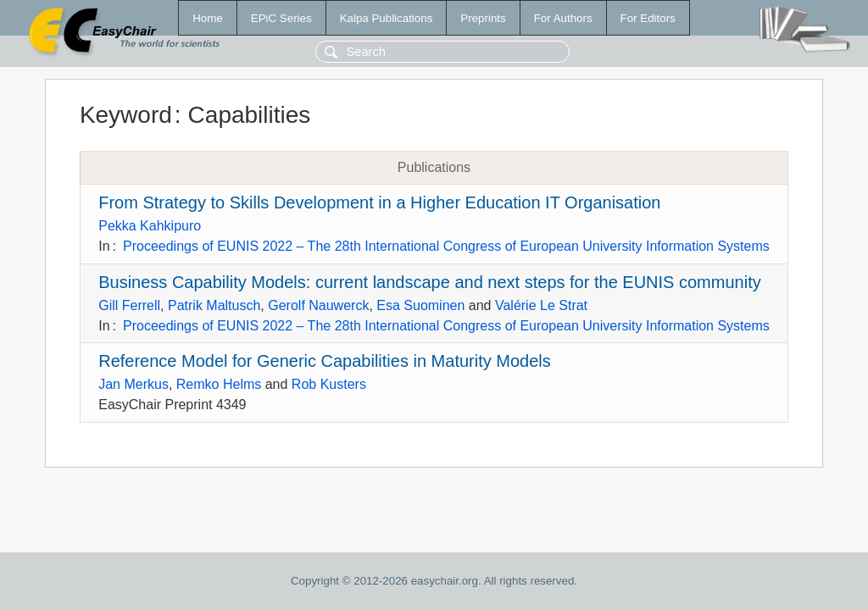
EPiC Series (281, 18)
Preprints (483, 18)
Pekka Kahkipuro (150, 226)
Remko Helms (219, 384)
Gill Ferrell (129, 305)
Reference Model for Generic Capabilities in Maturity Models (325, 361)
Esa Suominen (420, 305)
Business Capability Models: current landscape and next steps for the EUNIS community (429, 282)
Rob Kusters (329, 384)
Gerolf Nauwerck (318, 305)
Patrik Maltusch (214, 305)
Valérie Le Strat (541, 305)
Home (208, 18)
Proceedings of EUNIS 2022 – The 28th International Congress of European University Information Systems (446, 246)
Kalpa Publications (387, 18)
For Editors (648, 18)
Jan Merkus (134, 384)
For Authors (563, 18)
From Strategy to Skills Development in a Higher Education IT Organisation (379, 202)
